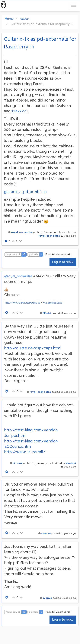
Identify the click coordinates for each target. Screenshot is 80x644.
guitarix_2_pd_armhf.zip (25, 192)
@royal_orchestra (18, 276)
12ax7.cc (19, 111)
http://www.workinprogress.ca (22, 303)
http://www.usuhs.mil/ (25, 452)
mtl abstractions (52, 303)
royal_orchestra (22, 232)
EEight (47, 313)
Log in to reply (63, 262)
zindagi (17, 463)
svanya (46, 533)
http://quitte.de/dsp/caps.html (33, 348)
